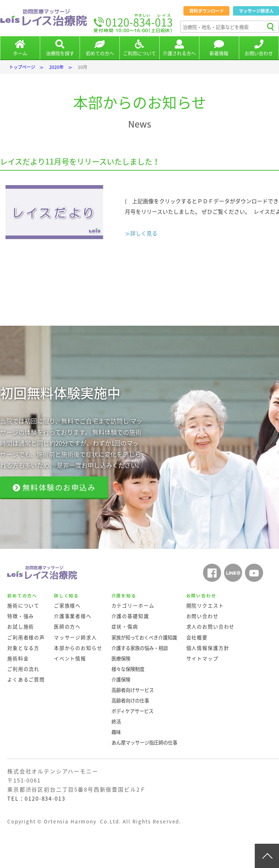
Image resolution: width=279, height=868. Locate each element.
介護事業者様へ (73, 616)
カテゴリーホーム (133, 606)
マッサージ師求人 (256, 11)
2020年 (56, 67)
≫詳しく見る (141, 233)
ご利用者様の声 (26, 637)
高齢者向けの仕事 (130, 700)
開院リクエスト (205, 606)
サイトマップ (202, 658)
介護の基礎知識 (130, 616)
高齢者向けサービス (133, 690)
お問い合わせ (202, 616)
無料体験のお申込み (54, 487)
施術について (23, 606)
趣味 (116, 732)
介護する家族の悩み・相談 (140, 648)
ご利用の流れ (23, 669)
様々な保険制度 (128, 669)
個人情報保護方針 (208, 648)
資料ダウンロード (207, 11)
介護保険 (121, 679)
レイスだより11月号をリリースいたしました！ (80, 161)
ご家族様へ (67, 606)
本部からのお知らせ (78, 648)
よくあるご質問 (26, 679)
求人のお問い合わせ (211, 627)
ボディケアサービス (132, 711)
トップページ (22, 67)
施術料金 (18, 658)
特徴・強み (21, 616)
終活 (116, 721)
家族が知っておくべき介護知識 (144, 637)
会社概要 (197, 637)
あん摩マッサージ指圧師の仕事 (144, 742)
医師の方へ (67, 627)
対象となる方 (23, 648)
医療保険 (121, 658)
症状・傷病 (125, 627)
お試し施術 (21, 627)
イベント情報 (70, 658)
